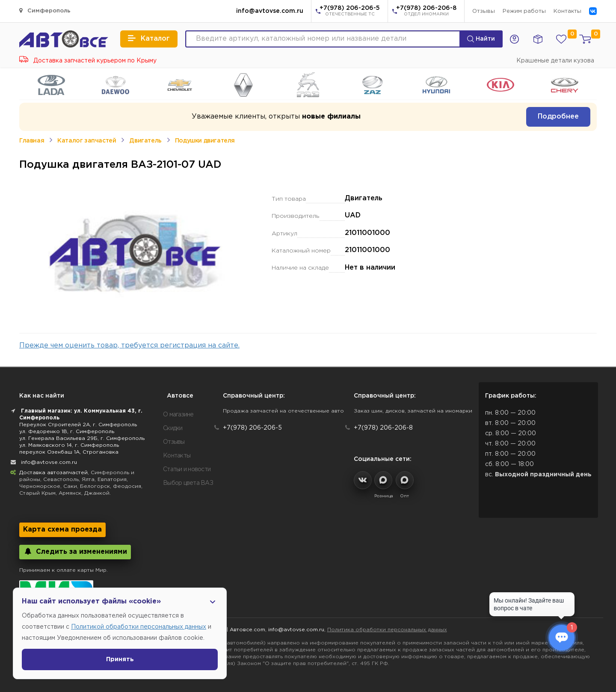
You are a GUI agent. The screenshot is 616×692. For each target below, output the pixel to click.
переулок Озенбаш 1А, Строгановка (69, 452)
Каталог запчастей (87, 141)
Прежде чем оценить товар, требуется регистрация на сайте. (129, 346)
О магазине (178, 415)
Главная (32, 141)
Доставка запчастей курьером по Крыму (88, 61)
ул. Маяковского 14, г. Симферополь (69, 445)
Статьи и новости (187, 469)
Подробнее (558, 117)
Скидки (173, 428)
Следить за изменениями (75, 551)
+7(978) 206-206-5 (350, 12)
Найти (481, 39)
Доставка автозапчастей (53, 473)
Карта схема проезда (62, 530)
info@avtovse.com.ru (270, 11)
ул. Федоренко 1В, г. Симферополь (67, 432)
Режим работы (524, 11)
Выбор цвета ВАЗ (188, 483)
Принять (120, 659)
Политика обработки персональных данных (387, 630)
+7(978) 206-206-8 (426, 12)
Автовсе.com (247, 630)
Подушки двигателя (205, 141)
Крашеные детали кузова (555, 61)
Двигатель (145, 141)
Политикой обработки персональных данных (139, 627)
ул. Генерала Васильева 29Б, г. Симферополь (82, 438)
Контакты (567, 11)
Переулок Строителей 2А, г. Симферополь (78, 425)
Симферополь (45, 10)
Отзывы (484, 11)
